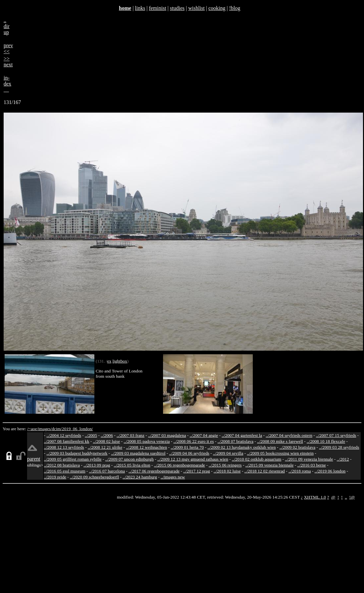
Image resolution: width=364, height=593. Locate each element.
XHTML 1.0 (315, 497)
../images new (173, 477)
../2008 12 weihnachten (147, 447)
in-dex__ (7, 84)
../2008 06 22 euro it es (194, 441)
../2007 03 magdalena (167, 435)
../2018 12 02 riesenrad (265, 471)
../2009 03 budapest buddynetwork (77, 453)
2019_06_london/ (77, 429)
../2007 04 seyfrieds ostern (289, 435)
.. (346, 497)
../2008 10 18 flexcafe (326, 441)
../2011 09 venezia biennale (309, 459)
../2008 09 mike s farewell (280, 441)
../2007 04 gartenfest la (242, 435)
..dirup (7, 26)
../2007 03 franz (130, 435)
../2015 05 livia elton (132, 465)
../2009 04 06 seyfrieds (189, 453)
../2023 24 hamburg (140, 477)
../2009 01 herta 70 (187, 447)
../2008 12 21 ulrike (105, 447)
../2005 (91, 435)
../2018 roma (300, 471)
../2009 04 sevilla (228, 453)
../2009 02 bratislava (298, 447)
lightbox (120, 361)
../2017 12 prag (197, 471)
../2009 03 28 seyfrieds (339, 447)
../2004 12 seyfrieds (64, 435)
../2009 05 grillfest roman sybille (73, 459)
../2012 (343, 459)
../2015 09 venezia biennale (269, 465)
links (140, 8)
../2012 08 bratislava (62, 465)
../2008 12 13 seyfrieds (64, 447)
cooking (217, 8)
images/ (45, 429)
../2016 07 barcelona (107, 471)
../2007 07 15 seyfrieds (336, 435)
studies (177, 8)
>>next (8, 62)
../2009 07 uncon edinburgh (130, 459)
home (125, 8)
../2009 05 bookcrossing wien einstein (280, 453)
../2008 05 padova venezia (147, 441)
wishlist (196, 8)
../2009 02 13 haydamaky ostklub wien (242, 447)
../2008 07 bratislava (235, 441)
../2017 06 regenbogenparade (154, 471)
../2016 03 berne (312, 465)
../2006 (107, 435)
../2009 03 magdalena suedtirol (138, 453)
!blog (235, 8)
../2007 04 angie (204, 435)
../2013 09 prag (97, 465)
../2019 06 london (330, 471)
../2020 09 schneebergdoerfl (95, 477)
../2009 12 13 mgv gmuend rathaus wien (193, 459)
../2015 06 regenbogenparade (180, 465)
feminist (157, 8)
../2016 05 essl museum (65, 471)
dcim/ (57, 429)
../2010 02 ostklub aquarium (257, 459)
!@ (352, 497)
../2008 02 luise (106, 441)
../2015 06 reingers (225, 465)
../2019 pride (55, 477)
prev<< (8, 48)
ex (109, 361)
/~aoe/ (33, 429)
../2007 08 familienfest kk (66, 441)
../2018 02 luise (227, 471)
